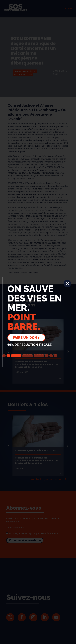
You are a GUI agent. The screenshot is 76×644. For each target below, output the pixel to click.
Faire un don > (26, 338)
